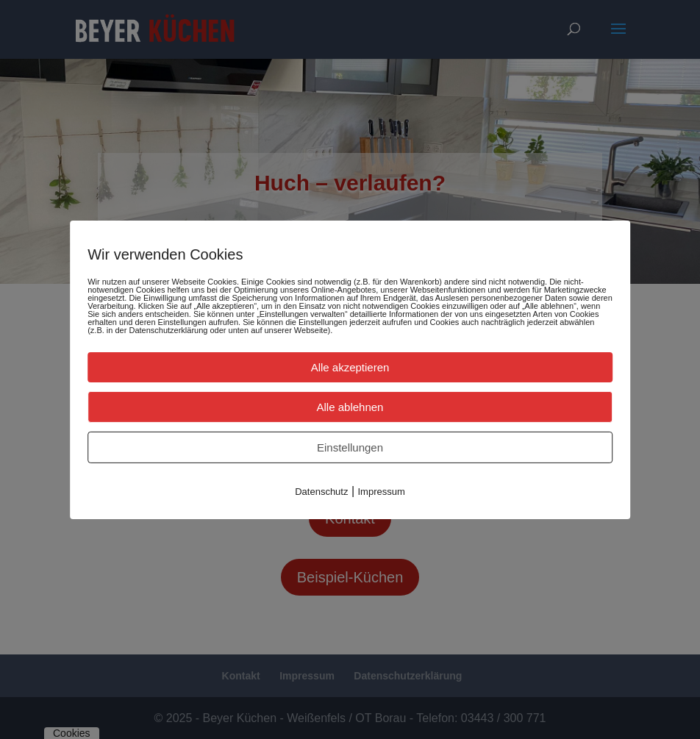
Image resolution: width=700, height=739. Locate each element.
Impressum (382, 491)
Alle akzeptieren (350, 367)
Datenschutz (321, 491)
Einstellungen (350, 447)
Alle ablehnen (350, 406)
